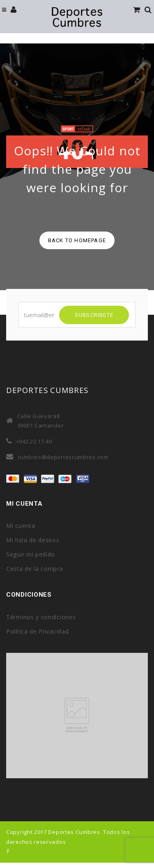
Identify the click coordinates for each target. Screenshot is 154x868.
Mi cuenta (21, 526)
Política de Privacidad (37, 631)
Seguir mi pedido (31, 554)
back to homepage (77, 240)
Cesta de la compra (35, 569)
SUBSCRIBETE (94, 315)
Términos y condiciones (41, 617)
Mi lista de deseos (33, 540)
